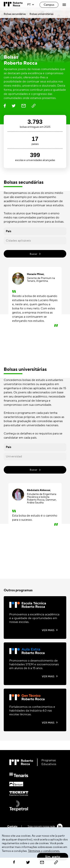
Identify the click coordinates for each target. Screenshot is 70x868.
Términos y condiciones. (44, 851)
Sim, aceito (53, 857)
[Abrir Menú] (64, 5)
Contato (12, 826)
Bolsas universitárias (41, 14)
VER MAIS (50, 630)
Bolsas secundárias (15, 14)
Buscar (35, 254)
